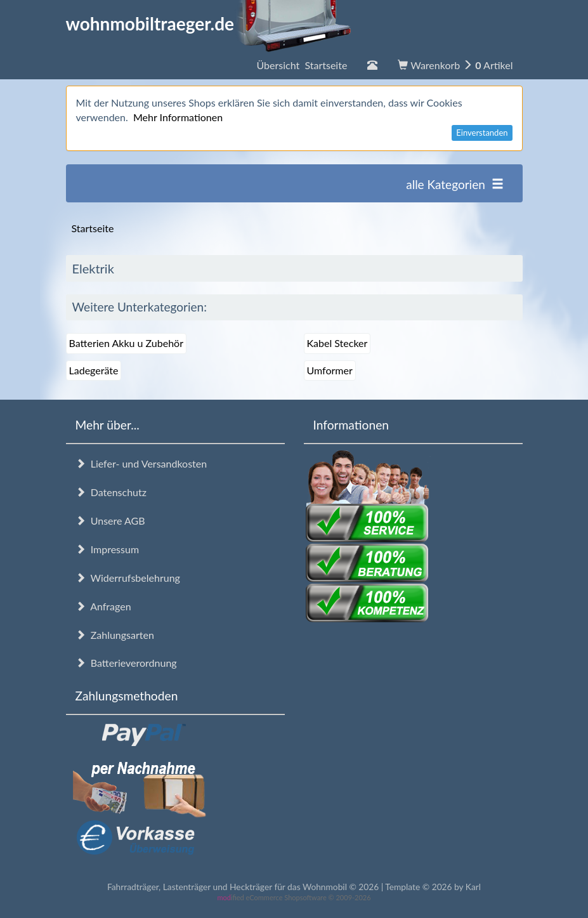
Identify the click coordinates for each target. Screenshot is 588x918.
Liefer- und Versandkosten (141, 463)
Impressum (108, 549)
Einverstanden (482, 133)
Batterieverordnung (126, 663)
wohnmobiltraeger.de (209, 23)
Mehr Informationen (178, 117)
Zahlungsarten (115, 635)
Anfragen (103, 606)
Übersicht (302, 65)
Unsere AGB (110, 521)
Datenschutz (111, 492)
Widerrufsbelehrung (128, 578)
